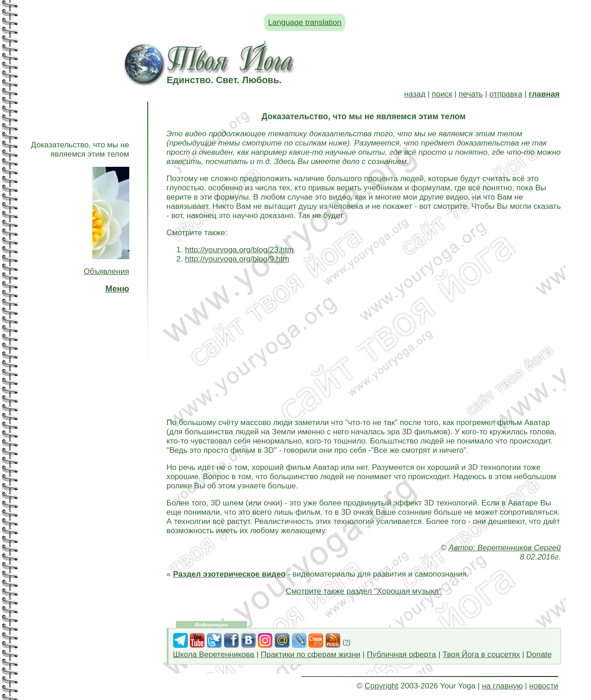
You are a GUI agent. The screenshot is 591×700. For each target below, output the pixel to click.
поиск (442, 94)
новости (544, 686)
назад (415, 94)
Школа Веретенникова (214, 654)
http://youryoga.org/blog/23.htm (239, 250)
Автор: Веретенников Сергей (505, 548)
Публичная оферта (401, 654)
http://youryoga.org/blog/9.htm (237, 259)
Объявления (106, 271)
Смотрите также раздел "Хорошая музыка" (364, 591)
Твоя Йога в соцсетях (481, 654)
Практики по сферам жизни (311, 654)
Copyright (382, 686)
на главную (502, 686)
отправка (506, 94)
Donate (539, 654)
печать (471, 94)
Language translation (305, 22)
